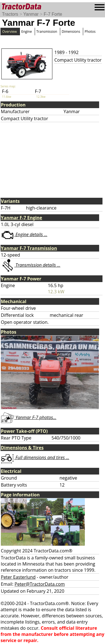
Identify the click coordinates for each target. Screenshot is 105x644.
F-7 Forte (53, 14)
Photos (90, 32)
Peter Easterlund (18, 577)
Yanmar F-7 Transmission (29, 248)
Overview (10, 32)
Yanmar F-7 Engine (22, 218)
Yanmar (31, 14)
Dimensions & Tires (22, 448)
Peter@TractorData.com (40, 584)
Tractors (10, 14)
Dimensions (71, 32)
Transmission (47, 32)
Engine (27, 32)
